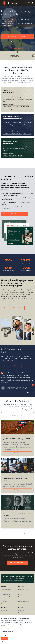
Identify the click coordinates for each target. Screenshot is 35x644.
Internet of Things (27, 134)
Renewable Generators (24, 601)
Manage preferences (8, 635)
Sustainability (4, 613)
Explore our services (17, 42)
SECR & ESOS (4, 592)
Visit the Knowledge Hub (17, 534)
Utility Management (6, 594)
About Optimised (5, 610)
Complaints (21, 610)
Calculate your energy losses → (17, 36)
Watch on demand (18, 525)
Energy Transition (13, 156)
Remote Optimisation (17, 134)
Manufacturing (22, 592)
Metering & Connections (19, 131)
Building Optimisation (6, 597)
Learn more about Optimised (13, 308)
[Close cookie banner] (3, 641)
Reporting (21, 156)
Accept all (5, 639)
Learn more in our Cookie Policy (9, 628)
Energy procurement (6, 590)
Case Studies (4, 601)
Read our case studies (11, 366)
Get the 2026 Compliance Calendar (15, 214)
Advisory (6, 156)
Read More (17, 453)
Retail (20, 597)
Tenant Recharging (8, 109)
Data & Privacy (22, 613)
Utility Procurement (16, 106)
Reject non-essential (8, 631)
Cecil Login (4, 604)
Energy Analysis (7, 134)
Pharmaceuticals (22, 599)
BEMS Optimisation (8, 131)
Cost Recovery (7, 106)
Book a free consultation (18, 563)
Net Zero (3, 599)
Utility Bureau (25, 106)
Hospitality (21, 594)
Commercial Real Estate (24, 590)
